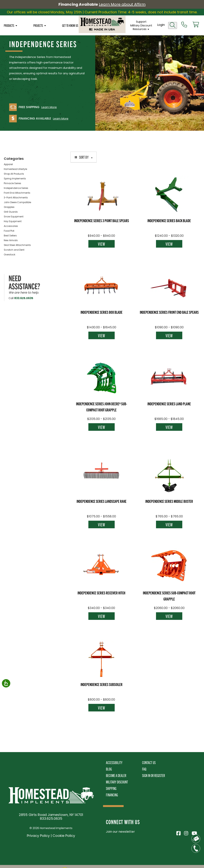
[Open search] (173, 25)
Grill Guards (11, 212)
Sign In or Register (154, 775)
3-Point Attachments (16, 198)
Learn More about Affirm (122, 4)
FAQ (144, 769)
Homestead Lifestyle (15, 169)
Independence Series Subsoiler (102, 684)
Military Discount (141, 25)
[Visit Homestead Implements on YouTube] (194, 833)
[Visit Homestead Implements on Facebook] (178, 833)
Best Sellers (10, 236)
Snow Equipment (14, 217)
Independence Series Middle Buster (169, 501)
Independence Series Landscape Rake (102, 501)
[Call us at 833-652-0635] (184, 25)
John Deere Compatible (17, 202)
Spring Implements (15, 179)
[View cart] (196, 25)
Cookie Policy (64, 836)
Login (161, 25)
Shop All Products (14, 174)
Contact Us (149, 762)
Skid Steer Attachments (17, 245)
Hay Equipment (13, 221)
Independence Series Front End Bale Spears (169, 312)
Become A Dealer (116, 775)
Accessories (11, 226)
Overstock (10, 255)
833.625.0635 (24, 298)
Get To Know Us (70, 25)
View (102, 244)
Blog (109, 769)
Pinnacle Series (12, 183)
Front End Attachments (17, 193)
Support (141, 22)
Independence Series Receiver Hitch (101, 593)
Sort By (84, 157)
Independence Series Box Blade (102, 312)
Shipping (111, 788)
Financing (112, 795)
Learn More (49, 107)
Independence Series (16, 188)
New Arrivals (11, 240)
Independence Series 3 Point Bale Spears (102, 220)
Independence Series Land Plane (169, 404)
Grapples (9, 207)
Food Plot (9, 231)
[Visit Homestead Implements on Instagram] (186, 833)
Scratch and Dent (14, 250)
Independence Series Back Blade (169, 220)
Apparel (8, 164)
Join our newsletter (120, 832)
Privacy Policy (38, 836)
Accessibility (114, 762)
